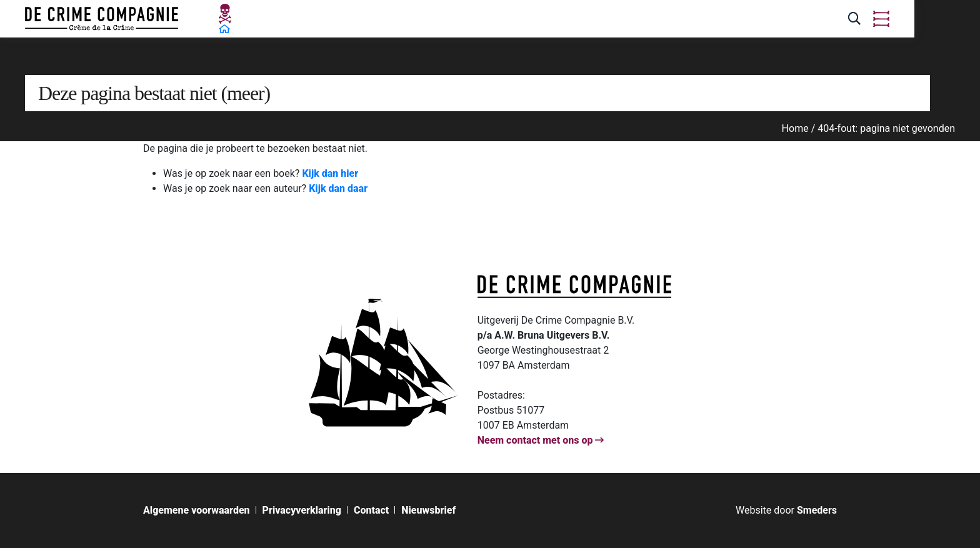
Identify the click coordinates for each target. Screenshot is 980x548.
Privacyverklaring (302, 511)
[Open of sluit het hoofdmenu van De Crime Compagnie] (881, 19)
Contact (371, 511)
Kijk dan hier (330, 173)
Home (795, 128)
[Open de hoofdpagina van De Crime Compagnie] (102, 19)
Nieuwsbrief (428, 511)
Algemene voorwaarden (197, 511)
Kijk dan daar (338, 188)
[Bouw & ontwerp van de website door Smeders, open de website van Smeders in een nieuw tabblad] (786, 510)
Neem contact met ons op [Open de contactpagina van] (541, 440)
